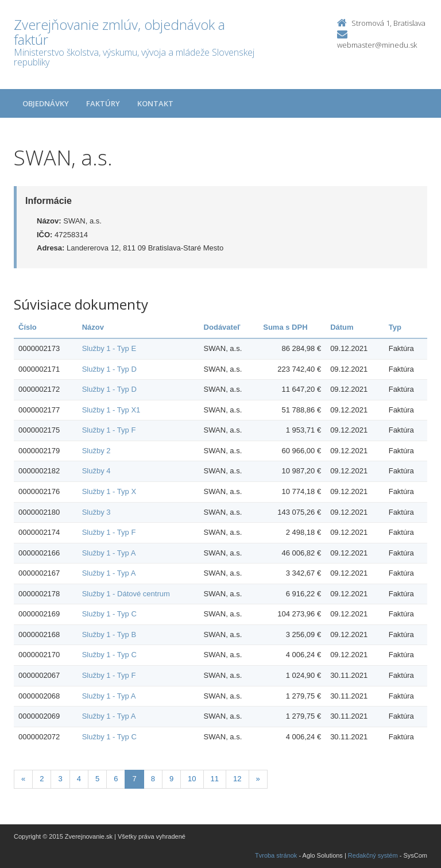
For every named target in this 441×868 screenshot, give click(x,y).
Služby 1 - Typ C (109, 614)
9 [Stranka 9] (171, 779)
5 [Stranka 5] (97, 779)
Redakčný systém (373, 855)
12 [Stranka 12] (237, 779)
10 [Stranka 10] (192, 779)
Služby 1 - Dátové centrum (126, 594)
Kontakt (155, 103)
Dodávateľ (222, 327)
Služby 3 (96, 512)
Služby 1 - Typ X (109, 491)
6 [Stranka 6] (116, 779)
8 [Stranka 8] (153, 779)
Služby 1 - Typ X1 (111, 410)
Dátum (342, 327)
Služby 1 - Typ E (109, 348)
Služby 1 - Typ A (109, 553)
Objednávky (46, 103)
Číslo (28, 327)
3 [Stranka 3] (60, 779)
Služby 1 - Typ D (109, 369)
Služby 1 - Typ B (109, 634)
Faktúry (103, 103)
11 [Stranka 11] (215, 779)
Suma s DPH (285, 327)
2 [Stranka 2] (42, 779)
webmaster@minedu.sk (377, 45)
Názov (93, 327)
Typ (395, 327)
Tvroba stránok (276, 855)
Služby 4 (96, 471)
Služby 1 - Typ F (109, 430)
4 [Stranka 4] (79, 779)
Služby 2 (96, 451)
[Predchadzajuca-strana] (23, 779)
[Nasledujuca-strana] (258, 779)
